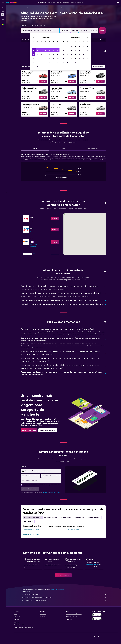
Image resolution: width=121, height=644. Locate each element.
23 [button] (34, 62)
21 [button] (54, 58)
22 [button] (58, 58)
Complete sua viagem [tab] (94, 517)
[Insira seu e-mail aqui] (43, 480)
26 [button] (46, 62)
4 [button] (42, 50)
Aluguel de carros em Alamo (71, 530)
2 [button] (34, 50)
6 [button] (50, 50)
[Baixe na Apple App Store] (97, 619)
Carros (22, 7)
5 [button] (46, 50)
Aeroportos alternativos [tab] (51, 517)
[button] (3, 3)
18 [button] (42, 58)
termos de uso (46, 493)
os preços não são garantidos (58, 590)
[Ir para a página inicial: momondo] (12, 3)
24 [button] (38, 62)
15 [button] (58, 54)
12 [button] (46, 54)
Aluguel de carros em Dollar (30, 532)
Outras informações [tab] (92, 149)
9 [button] (34, 54)
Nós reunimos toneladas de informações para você (64, 598)
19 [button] (46, 58)
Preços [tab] (35, 149)
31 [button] (38, 66)
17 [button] (38, 58)
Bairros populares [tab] (66, 517)
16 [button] (34, 58)
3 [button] (38, 50)
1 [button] (58, 46)
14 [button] (54, 54)
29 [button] (58, 62)
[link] (43, 81)
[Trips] (3, 20)
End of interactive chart (45, 176)
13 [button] (50, 54)
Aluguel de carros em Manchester (67, 7)
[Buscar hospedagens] (3, 11)
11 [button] (42, 54)
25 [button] (42, 62)
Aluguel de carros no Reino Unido (33, 7)
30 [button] (34, 66)
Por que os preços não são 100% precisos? (64, 601)
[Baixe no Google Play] (97, 615)
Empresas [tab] (63, 149)
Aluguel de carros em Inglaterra (50, 7)
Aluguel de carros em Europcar (72, 532)
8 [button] (58, 50)
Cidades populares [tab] (79, 517)
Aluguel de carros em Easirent (31, 534)
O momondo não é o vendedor (64, 594)
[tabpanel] (63, 169)
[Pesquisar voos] (3, 8)
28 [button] (54, 62)
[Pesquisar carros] (3, 15)
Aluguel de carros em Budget (31, 530)
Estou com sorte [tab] (29, 521)
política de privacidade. (56, 493)
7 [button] (54, 50)
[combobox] (25, 26)
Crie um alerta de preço (92, 564)
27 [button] (50, 62)
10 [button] (38, 54)
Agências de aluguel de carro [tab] (32, 517)
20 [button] (50, 58)
